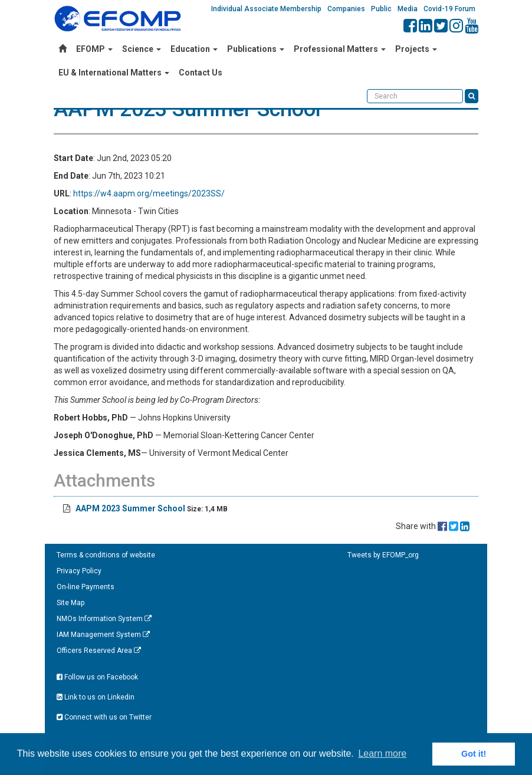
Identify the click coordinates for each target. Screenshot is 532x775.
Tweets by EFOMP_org (383, 555)
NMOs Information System (104, 619)
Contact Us (201, 73)
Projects (416, 49)
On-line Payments (86, 587)
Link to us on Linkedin (96, 697)
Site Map (70, 603)
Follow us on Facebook (97, 677)
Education (194, 49)
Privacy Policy (79, 571)
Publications (256, 49)
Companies (346, 9)
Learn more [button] (382, 753)
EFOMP (94, 49)
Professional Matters (340, 49)
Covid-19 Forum (449, 9)
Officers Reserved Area (99, 651)
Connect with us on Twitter (104, 717)
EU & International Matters (114, 73)
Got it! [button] (474, 754)
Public (381, 9)
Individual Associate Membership (266, 9)
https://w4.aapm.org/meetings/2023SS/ (149, 193)
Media (408, 9)
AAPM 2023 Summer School (131, 508)
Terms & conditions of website (106, 555)
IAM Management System (103, 635)
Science (142, 49)
